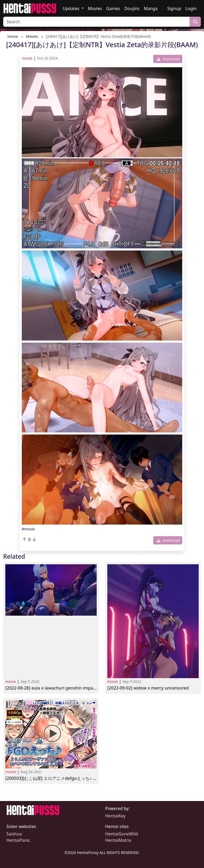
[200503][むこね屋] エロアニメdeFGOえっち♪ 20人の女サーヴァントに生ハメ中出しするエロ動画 (51, 778)
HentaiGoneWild (122, 834)
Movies (95, 8)
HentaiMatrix (118, 840)
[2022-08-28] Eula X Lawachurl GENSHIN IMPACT (51, 688)
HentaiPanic (18, 840)
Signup (174, 8)
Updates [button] (72, 8)
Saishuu (14, 834)
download (168, 59)
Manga (151, 8)
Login (191, 8)
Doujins (132, 8)
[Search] (96, 22)
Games (113, 8)
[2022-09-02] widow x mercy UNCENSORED (148, 688)
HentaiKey (115, 816)
